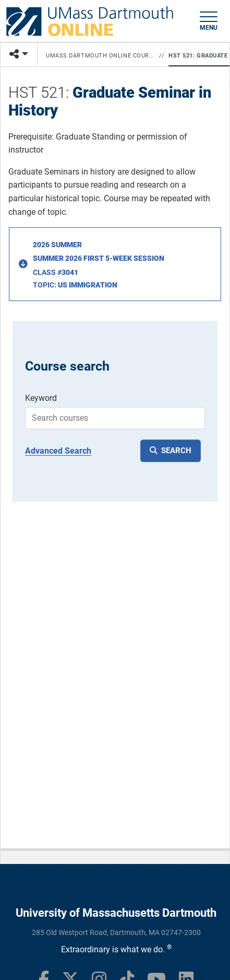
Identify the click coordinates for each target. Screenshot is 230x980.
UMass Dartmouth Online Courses (100, 56)
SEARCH (176, 451)
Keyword (41, 398)
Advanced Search (58, 451)
